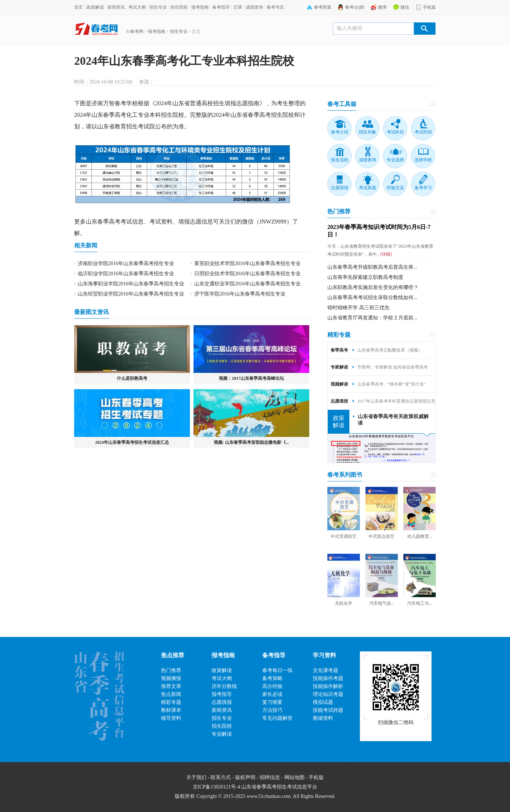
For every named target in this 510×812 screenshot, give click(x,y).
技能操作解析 (328, 686)
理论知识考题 (328, 694)
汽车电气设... (382, 603)
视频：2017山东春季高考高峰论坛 (251, 378)
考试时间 (423, 132)
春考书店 (275, 7)
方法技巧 (272, 710)
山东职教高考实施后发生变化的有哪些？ (373, 287)
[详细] (385, 254)
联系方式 (221, 777)
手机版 (429, 7)
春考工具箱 (342, 104)
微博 (382, 7)
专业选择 (395, 160)
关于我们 (196, 777)
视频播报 (171, 678)
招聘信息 (270, 777)
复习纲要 (272, 702)
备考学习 (423, 188)
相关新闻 (86, 245)
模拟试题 (323, 702)
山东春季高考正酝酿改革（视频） (390, 350)
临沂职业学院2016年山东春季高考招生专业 (126, 274)
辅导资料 (171, 718)
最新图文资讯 (92, 312)
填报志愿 (190, 222)
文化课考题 (326, 670)
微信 (405, 7)
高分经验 (272, 686)
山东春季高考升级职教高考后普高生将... (372, 267)
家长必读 (272, 694)
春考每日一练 (277, 670)
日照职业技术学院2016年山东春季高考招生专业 (247, 274)
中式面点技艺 (382, 536)
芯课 (238, 7)
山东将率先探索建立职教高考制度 (365, 277)
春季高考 (115, 115)
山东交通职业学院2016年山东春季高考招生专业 (247, 284)
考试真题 (367, 188)
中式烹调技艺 (344, 536)
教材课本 (171, 710)
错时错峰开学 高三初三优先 (358, 308)
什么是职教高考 (132, 378)
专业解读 (222, 734)
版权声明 (245, 777)
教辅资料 (323, 718)
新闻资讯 (116, 7)
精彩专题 (339, 335)
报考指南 (200, 7)
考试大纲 (137, 7)
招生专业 (158, 7)
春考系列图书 (345, 475)
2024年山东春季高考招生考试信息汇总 (132, 442)
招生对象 (367, 132)
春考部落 (323, 7)
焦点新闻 (171, 694)
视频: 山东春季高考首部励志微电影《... (251, 442)
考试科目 (395, 132)
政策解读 (95, 7)
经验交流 (395, 188)
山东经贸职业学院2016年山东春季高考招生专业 (131, 294)
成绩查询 (254, 7)
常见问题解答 (277, 718)
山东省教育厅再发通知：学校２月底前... (372, 318)
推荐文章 (171, 686)
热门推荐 (339, 211)
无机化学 (344, 603)
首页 (78, 7)
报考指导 (222, 694)
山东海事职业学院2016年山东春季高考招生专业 (131, 284)
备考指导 (221, 7)
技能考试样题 (328, 710)
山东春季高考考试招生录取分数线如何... (372, 297)
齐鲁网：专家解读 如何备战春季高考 (393, 367)
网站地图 (294, 777)
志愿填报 (340, 188)
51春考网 (135, 31)
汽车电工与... (420, 603)
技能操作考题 (328, 678)
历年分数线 (224, 686)
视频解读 (339, 384)
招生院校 (179, 7)
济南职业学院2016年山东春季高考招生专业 (126, 263)
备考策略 (272, 678)
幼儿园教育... (420, 536)
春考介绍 (340, 132)
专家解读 (339, 367)
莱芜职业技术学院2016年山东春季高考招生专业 (247, 263)
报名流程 (340, 160)
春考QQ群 (355, 7)
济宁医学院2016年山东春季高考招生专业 (240, 294)
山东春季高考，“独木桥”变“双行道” (392, 384)
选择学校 (423, 160)
